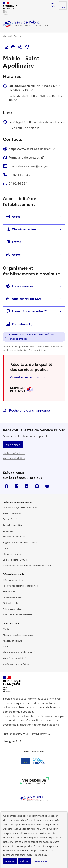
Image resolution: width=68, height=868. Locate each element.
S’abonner (13, 445)
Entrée (14, 242)
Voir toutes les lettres (14, 458)
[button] (27, 47)
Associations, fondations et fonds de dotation (27, 566)
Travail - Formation (13, 525)
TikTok (17, 486)
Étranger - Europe (12, 554)
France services (20, 286)
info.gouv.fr (41, 734)
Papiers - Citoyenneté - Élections (20, 508)
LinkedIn (27, 486)
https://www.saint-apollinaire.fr (32, 149)
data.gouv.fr (12, 741)
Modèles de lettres (13, 597)
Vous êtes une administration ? (19, 652)
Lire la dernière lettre (14, 453)
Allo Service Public (13, 609)
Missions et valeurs (12, 641)
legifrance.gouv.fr (16, 734)
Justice (6, 548)
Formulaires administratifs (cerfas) (21, 586)
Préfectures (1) (19, 324)
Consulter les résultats (25, 377)
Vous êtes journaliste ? (14, 658)
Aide (5, 647)
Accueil (14, 255)
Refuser (24, 861)
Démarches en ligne (13, 580)
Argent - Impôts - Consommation (20, 542)
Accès (13, 217)
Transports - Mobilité (14, 537)
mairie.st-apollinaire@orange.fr (30, 166)
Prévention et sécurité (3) (27, 311)
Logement (8, 531)
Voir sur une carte (26, 128)
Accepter (10, 861)
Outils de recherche (13, 603)
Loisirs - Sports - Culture (15, 560)
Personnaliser (41, 861)
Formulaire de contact (26, 157)
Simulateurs (9, 592)
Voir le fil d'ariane (12, 36)
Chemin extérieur (21, 229)
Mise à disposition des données (19, 635)
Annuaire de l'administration (18, 615)
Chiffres (7, 629)
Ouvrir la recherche (53, 5)
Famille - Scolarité (12, 514)
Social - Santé (10, 519)
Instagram (37, 486)
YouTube (47, 486)
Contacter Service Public (16, 664)
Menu (63, 8)
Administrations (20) (23, 299)
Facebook (7, 486)
